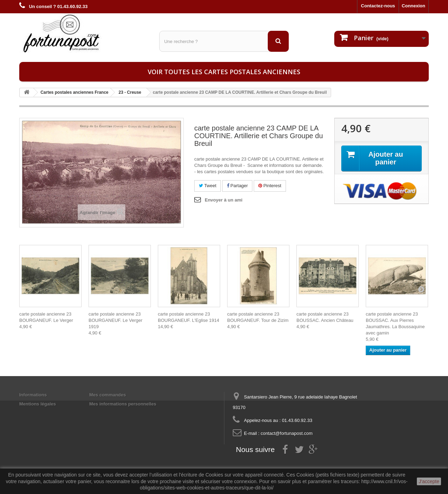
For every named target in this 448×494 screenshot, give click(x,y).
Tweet (208, 186)
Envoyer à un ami (224, 200)
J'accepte (429, 481)
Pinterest (270, 186)
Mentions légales (38, 404)
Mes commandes (108, 395)
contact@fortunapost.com (287, 433)
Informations (33, 395)
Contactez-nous (378, 6)
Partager (237, 186)
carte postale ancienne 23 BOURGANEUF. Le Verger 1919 (115, 320)
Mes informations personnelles (123, 404)
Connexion (414, 6)
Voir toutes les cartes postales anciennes (224, 72)
